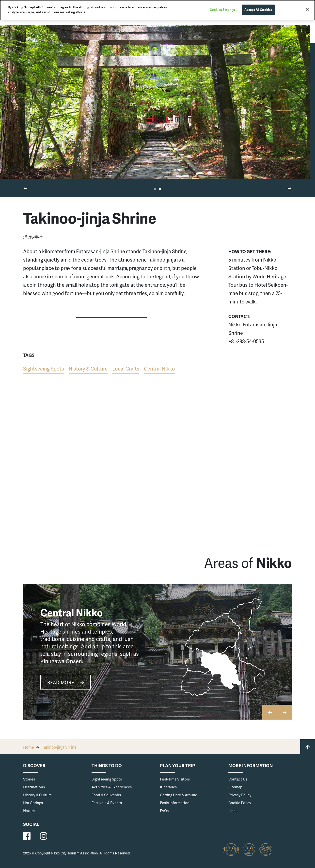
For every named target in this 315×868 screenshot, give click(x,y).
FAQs (164, 811)
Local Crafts (126, 369)
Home (29, 747)
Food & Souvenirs (106, 795)
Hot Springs (33, 803)
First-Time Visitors (175, 779)
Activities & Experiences (112, 787)
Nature (29, 811)
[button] (25, 188)
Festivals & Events (107, 803)
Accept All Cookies (258, 10)
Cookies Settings (222, 10)
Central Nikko (159, 369)
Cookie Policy (240, 803)
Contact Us (238, 779)
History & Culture (88, 369)
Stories (29, 779)
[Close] (307, 10)
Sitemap (235, 787)
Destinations (34, 787)
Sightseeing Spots (44, 369)
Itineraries (168, 787)
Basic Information (175, 803)
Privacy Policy (240, 795)
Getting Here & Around (179, 795)
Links (233, 811)
